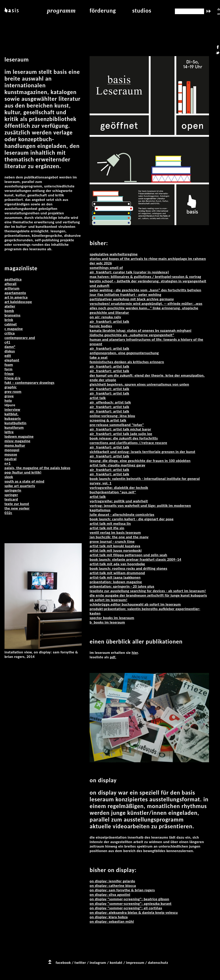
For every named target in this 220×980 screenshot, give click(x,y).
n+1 (8, 463)
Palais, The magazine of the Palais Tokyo (37, 468)
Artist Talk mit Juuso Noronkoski (116, 550)
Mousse (11, 454)
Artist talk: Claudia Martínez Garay (117, 465)
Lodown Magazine (19, 436)
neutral (11, 459)
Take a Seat (99, 357)
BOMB (9, 311)
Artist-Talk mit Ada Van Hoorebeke (117, 564)
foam (9, 365)
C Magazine (14, 329)
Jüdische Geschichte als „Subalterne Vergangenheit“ (132, 335)
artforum (12, 288)
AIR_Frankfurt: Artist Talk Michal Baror (120, 429)
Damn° (10, 347)
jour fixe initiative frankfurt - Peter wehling (125, 295)
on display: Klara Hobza (109, 917)
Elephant (12, 360)
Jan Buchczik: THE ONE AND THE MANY (119, 537)
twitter (80, 963)
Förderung (103, 11)
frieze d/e (12, 378)
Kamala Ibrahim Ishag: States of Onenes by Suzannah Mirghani (140, 331)
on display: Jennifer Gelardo (112, 881)
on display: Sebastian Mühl (112, 922)
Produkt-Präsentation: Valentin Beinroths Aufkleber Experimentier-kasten (145, 611)
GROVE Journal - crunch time (112, 542)
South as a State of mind (24, 481)
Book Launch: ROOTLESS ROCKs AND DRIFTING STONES (128, 568)
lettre (9, 432)
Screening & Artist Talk (108, 420)
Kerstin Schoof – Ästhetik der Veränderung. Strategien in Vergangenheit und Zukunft (148, 283)
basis (11, 11)
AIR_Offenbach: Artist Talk (110, 402)
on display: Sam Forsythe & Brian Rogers (122, 890)
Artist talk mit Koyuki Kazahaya (115, 546)
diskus (10, 351)
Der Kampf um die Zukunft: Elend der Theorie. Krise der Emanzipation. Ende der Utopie (147, 378)
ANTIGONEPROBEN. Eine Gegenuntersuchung (124, 353)
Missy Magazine (17, 441)
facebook (63, 963)
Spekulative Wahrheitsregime (114, 254)
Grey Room (13, 392)
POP (8, 472)
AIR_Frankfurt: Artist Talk (109, 322)
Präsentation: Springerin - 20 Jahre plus (122, 586)
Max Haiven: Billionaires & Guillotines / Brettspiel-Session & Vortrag (145, 277)
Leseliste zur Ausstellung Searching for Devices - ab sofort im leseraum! (148, 591)
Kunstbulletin (15, 423)
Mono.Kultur (15, 445)
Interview (12, 410)
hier (135, 653)
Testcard (11, 499)
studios (142, 11)
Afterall (10, 284)
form (9, 369)
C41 (7, 342)
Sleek (9, 477)
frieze (9, 374)
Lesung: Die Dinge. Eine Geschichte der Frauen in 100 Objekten (140, 461)
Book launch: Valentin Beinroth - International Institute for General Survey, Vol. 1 (145, 481)
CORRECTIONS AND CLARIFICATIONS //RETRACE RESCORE (128, 443)
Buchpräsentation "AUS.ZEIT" (113, 492)
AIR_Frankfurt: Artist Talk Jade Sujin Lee (121, 434)
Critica (10, 333)
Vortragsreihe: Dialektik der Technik (119, 488)
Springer (11, 495)
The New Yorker (17, 508)
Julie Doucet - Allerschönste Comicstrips (122, 515)
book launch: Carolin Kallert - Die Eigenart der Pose (132, 519)
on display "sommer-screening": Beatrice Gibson (129, 899)
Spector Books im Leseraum (112, 618)
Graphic (11, 387)
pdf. (113, 657)
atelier (10, 306)
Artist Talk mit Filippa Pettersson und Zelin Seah (128, 555)
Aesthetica (13, 279)
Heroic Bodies (101, 326)
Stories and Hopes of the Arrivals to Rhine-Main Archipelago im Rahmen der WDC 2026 (148, 261)
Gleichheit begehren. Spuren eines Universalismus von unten (139, 384)
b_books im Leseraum (107, 622)
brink (9, 320)
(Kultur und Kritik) (27, 472)
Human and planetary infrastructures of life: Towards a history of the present (146, 342)
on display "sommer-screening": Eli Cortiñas (126, 908)
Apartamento (15, 293)
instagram (98, 963)
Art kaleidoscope (18, 302)
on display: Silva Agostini (110, 895)
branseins (12, 315)
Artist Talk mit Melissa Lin (110, 524)
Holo (8, 401)
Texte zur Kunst (17, 504)
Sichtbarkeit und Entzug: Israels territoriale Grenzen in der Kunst (142, 452)
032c (8, 513)
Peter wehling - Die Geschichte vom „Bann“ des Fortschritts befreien (145, 290)
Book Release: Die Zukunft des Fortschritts (124, 438)
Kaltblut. (12, 414)
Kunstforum (14, 427)
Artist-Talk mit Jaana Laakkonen (115, 577)
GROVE (9, 396)
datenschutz (158, 963)
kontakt (116, 963)
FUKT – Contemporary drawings (29, 383)
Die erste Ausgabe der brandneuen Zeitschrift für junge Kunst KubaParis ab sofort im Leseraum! (148, 598)
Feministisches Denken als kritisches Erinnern (127, 362)
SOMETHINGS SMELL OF (106, 268)
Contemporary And (20, 338)
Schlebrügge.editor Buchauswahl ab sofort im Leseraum (135, 604)
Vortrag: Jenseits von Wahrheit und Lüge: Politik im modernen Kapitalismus (140, 508)
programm (62, 10)
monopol (12, 450)
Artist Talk (98, 398)
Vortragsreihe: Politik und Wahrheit (119, 501)
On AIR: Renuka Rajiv (105, 317)
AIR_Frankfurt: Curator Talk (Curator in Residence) (129, 272)
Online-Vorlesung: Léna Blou (112, 416)
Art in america (16, 297)
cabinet (11, 324)
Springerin (13, 490)
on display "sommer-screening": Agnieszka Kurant (131, 904)
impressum (135, 963)
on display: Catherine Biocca (113, 886)
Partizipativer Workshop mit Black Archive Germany (132, 299)
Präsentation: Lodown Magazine (116, 582)
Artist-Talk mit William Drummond (117, 573)
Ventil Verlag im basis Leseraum (115, 533)
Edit (8, 356)
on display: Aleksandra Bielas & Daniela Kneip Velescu (134, 913)
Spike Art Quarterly (20, 486)
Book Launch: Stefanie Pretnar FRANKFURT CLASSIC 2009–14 (135, 559)
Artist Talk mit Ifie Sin (107, 528)
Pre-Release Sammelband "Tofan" (117, 425)
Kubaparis (13, 419)
